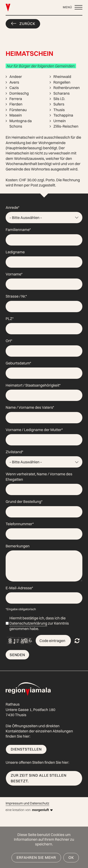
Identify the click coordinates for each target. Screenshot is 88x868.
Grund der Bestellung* (24, 501)
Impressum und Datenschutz (27, 803)
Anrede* (12, 207)
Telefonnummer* (20, 524)
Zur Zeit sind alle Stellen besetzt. (39, 778)
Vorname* (14, 274)
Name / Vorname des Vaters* (30, 407)
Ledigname (15, 252)
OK (71, 857)
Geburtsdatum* (18, 363)
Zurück (27, 24)
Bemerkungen (18, 546)
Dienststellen (26, 749)
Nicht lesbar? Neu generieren (77, 641)
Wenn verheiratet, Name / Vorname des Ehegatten (39, 476)
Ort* (9, 341)
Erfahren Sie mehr (36, 857)
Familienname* (18, 230)
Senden (17, 655)
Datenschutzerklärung (28, 623)
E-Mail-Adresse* (19, 588)
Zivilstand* (14, 452)
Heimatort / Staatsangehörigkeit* (33, 385)
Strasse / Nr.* (16, 296)
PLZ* (10, 319)
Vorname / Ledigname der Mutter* (34, 430)
